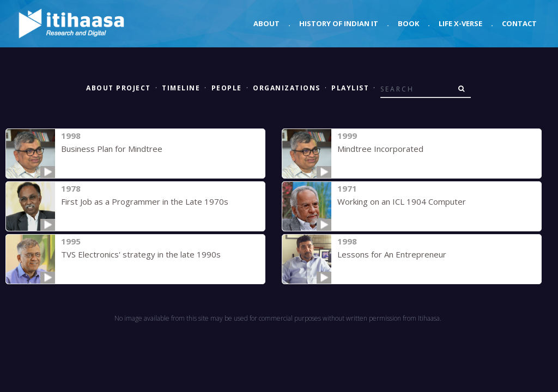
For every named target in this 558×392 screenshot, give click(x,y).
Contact (519, 23)
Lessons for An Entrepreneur (392, 254)
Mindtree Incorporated (380, 149)
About (266, 23)
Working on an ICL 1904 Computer (402, 201)
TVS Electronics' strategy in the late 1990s (141, 254)
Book (408, 23)
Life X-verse (460, 23)
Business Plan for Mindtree (112, 149)
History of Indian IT (339, 23)
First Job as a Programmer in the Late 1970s (145, 201)
